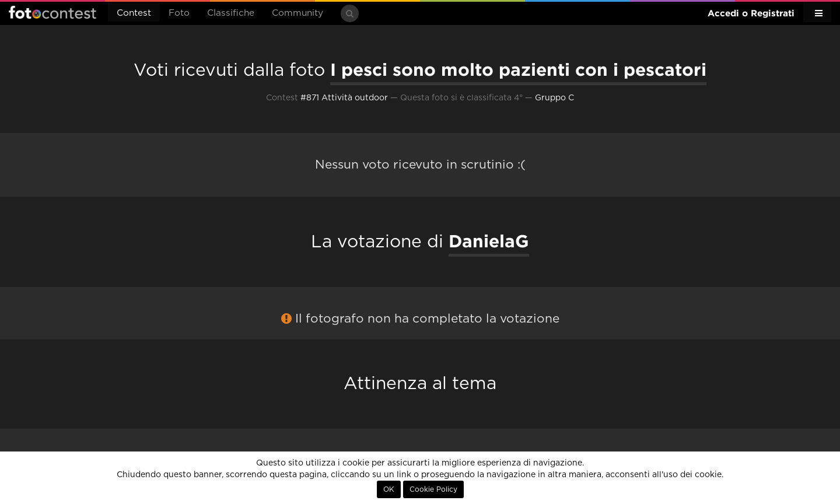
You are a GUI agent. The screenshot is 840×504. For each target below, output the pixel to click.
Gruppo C (554, 98)
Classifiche (231, 13)
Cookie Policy (433, 489)
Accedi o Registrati (751, 13)
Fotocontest (52, 12)
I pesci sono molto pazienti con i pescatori (518, 69)
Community (297, 13)
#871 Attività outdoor (344, 98)
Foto (179, 13)
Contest (134, 13)
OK (389, 489)
